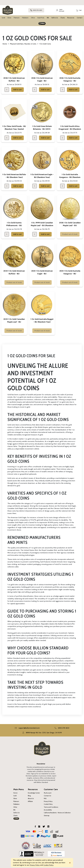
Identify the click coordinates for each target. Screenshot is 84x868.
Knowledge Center (34, 793)
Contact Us (47, 796)
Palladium (25, 18)
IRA (48, 18)
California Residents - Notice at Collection (57, 813)
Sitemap (47, 816)
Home (5, 44)
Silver (9, 18)
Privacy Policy (48, 801)
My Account (48, 793)
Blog (29, 796)
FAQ (45, 798)
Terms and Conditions (51, 807)
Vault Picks (41, 18)
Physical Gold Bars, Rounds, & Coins (23, 44)
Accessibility (48, 810)
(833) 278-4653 (36, 10)
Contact (80, 18)
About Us (31, 798)
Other (33, 18)
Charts (63, 18)
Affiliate (30, 801)
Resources (71, 18)
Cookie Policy (48, 804)
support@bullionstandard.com (29, 728)
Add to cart (18, 90)
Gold (3, 18)
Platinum (17, 18)
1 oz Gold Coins (45, 44)
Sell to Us (55, 18)
